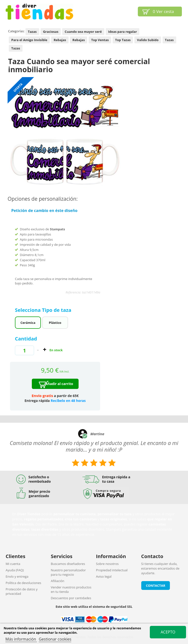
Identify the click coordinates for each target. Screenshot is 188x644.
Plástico (55, 323)
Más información (21, 639)
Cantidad (26, 339)
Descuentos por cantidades (71, 598)
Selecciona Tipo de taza (44, 310)
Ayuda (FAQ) (15, 570)
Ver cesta (163, 11)
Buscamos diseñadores (68, 564)
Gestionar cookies (55, 639)
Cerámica (28, 323)
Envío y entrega (17, 576)
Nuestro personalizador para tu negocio (68, 572)
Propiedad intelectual (112, 570)
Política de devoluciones (23, 583)
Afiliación (58, 581)
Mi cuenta (13, 564)
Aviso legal (104, 576)
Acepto (168, 632)
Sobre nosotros (107, 564)
